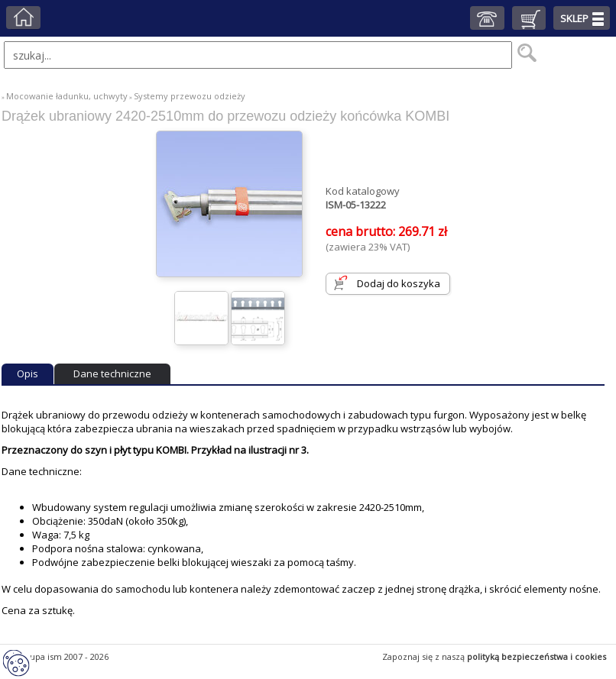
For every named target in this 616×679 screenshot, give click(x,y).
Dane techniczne (112, 373)
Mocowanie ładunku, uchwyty (67, 96)
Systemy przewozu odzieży (190, 96)
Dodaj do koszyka (399, 283)
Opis (28, 373)
